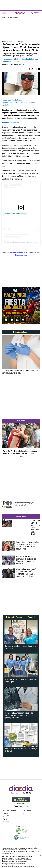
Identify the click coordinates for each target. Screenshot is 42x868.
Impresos (27, 811)
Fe (11, 105)
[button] (5, 440)
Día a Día (6, 816)
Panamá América (9, 811)
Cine (25, 814)
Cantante (23, 103)
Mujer (5, 819)
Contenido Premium (21, 332)
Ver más (31, 617)
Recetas (6, 822)
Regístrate (21, 804)
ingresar (36, 13)
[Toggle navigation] (4, 13)
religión (6, 105)
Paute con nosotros (21, 806)
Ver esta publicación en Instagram (16, 214)
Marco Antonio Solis (11, 103)
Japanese (7, 100)
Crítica (5, 814)
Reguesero (33, 103)
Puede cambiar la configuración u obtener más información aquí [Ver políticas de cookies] (18, 866)
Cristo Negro (17, 100)
